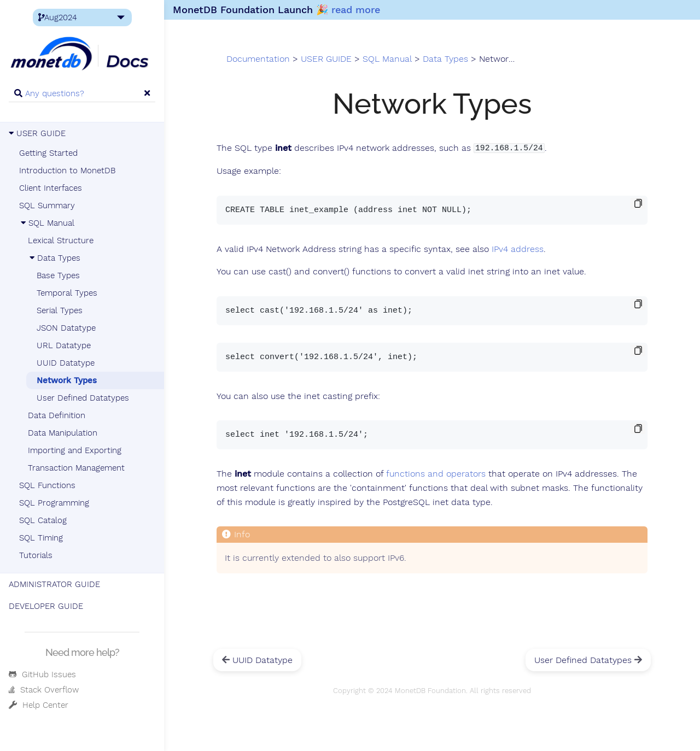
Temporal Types (67, 293)
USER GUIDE (37, 133)
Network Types (67, 380)
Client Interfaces (51, 188)
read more (356, 10)
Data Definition (57, 415)
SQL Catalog (43, 520)
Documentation (258, 59)
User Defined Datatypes (83, 398)
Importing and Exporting (75, 450)
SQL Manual (47, 223)
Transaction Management (76, 468)
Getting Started (48, 153)
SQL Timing (41, 538)
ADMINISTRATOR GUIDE (54, 584)
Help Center (39, 705)
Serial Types (60, 310)
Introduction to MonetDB (67, 171)
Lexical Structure (61, 240)
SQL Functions (47, 485)
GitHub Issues (42, 674)
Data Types (54, 258)
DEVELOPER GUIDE (46, 606)
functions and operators (436, 474)
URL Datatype (64, 345)
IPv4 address (518, 249)
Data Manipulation (63, 433)
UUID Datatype (66, 363)
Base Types (58, 275)
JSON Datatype (66, 328)
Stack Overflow (44, 690)
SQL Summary (47, 206)
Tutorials (36, 555)
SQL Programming (54, 503)
